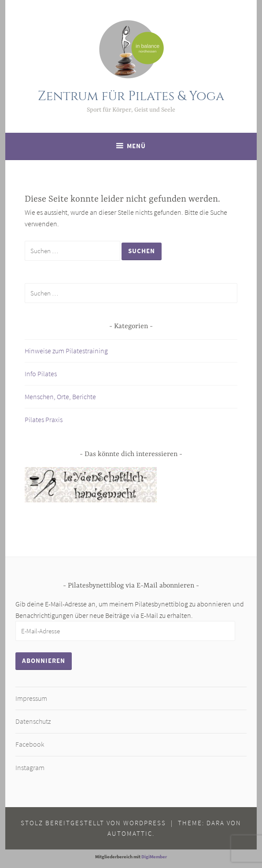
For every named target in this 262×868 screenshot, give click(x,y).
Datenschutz (33, 721)
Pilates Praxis (44, 419)
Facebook (30, 744)
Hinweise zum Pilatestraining (66, 351)
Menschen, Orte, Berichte (60, 397)
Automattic (130, 833)
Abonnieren (44, 660)
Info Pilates (41, 374)
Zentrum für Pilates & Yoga (131, 96)
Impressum (31, 698)
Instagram (30, 767)
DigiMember (154, 857)
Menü (136, 146)
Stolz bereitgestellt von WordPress (93, 823)
